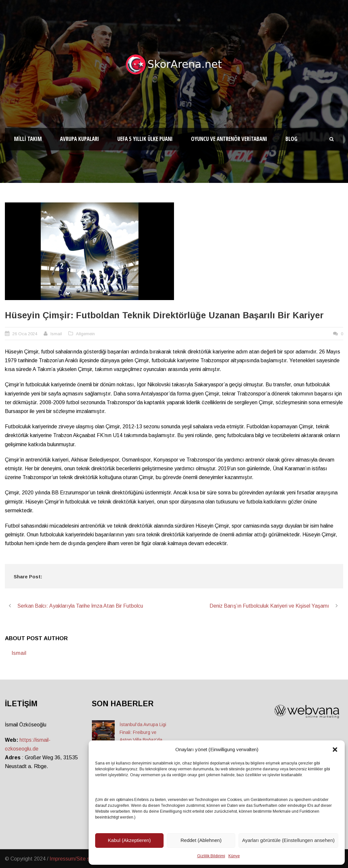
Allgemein (85, 334)
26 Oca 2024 (25, 334)
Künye (234, 856)
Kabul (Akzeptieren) (129, 840)
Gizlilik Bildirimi (211, 856)
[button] (335, 750)
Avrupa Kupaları (80, 139)
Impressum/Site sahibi (75, 859)
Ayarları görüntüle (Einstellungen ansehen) (288, 840)
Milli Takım (28, 139)
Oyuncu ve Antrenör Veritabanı (229, 139)
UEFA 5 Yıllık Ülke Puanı (145, 139)
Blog (291, 139)
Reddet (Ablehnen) (201, 840)
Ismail (56, 334)
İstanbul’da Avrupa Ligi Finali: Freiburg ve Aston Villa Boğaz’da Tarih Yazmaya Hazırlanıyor (143, 740)
